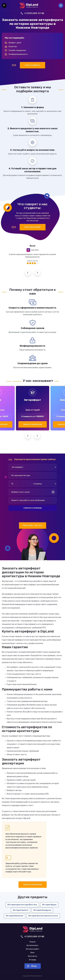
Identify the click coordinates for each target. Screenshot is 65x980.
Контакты (32, 956)
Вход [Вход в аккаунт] (61, 5)
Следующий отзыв (37, 273)
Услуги (33, 942)
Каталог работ (33, 949)
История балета (21, 910)
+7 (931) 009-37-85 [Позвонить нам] (32, 13)
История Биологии (15, 916)
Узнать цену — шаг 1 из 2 (32, 525)
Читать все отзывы (33, 227)
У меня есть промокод (33, 508)
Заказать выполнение (33, 424)
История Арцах (49, 905)
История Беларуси (42, 910)
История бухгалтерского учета (43, 916)
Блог (32, 953)
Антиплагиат (32, 946)
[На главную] (29, 5)
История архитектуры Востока (22, 905)
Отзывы (33, 960)
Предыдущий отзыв (28, 273)
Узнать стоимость (32, 65)
